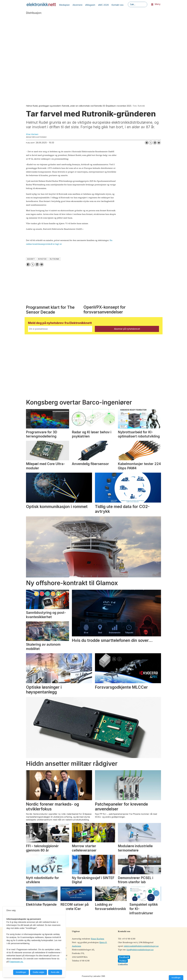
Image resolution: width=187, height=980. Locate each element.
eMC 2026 (103, 5)
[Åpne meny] (152, 5)
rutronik (55, 259)
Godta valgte (38, 972)
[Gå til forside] (41, 4)
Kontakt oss (118, 5)
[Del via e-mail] (159, 143)
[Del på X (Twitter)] (151, 143)
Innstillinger (176, 978)
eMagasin (90, 5)
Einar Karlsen (97, 939)
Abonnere (77, 5)
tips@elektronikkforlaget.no (140, 950)
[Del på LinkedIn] (155, 143)
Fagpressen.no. (16, 962)
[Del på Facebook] (147, 143)
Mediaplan (64, 5)
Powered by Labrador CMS (93, 976)
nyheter (42, 259)
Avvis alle (55, 972)
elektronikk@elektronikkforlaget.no (141, 946)
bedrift (31, 259)
